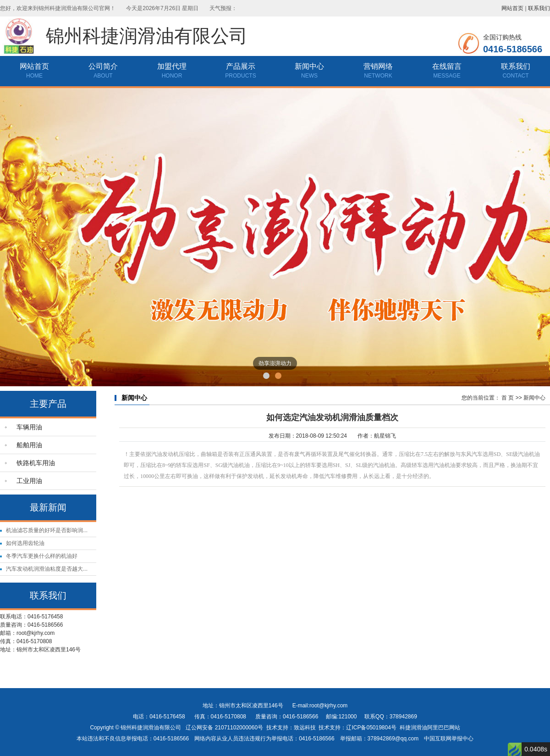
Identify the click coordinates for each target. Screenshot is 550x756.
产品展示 (241, 66)
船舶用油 (29, 445)
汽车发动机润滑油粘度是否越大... (47, 569)
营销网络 (378, 66)
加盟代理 (172, 66)
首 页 (508, 398)
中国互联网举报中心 (449, 739)
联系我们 (539, 8)
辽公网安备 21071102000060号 (224, 728)
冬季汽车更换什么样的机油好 (42, 556)
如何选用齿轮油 (25, 543)
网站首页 (512, 8)
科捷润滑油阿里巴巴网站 (430, 728)
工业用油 (29, 481)
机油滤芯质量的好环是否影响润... (47, 530)
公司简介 (103, 66)
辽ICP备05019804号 (371, 728)
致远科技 (305, 728)
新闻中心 (309, 66)
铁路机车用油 (36, 463)
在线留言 (447, 66)
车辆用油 (29, 427)
